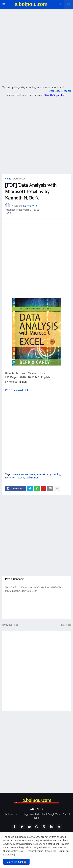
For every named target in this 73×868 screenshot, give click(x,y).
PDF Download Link (17, 390)
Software (10, 478)
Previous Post (10, 625)
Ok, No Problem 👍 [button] (16, 862)
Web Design (32, 478)
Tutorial (20, 478)
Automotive (19, 179)
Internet (41, 474)
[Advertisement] (36, 49)
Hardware (30, 474)
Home (8, 179)
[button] (4, 4)
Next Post (65, 625)
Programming (54, 474)
